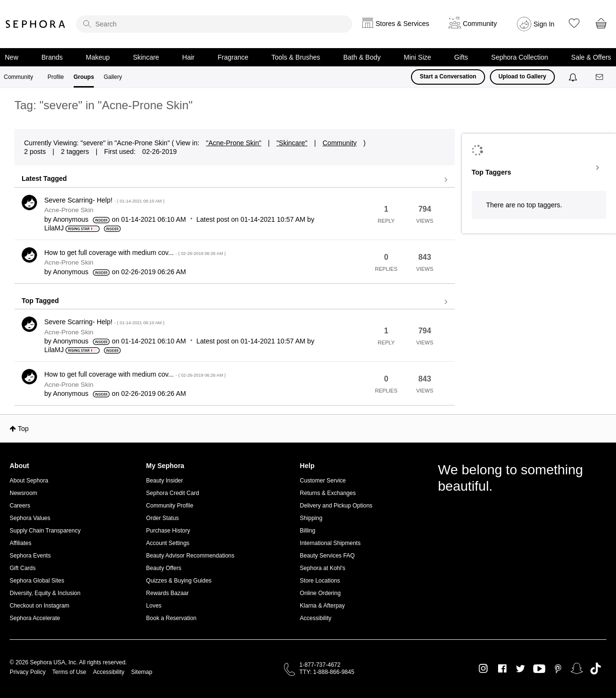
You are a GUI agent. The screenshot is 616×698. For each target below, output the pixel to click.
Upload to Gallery (522, 76)
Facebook (502, 669)
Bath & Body (362, 57)
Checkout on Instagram (39, 606)
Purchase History (168, 531)
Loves (154, 606)
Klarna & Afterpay (322, 606)
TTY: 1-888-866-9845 (327, 672)
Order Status (163, 518)
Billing (308, 531)
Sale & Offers (591, 57)
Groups (84, 77)
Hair (189, 57)
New (12, 57)
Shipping (311, 518)
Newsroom (23, 493)
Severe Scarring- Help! (104, 200)
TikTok (596, 669)
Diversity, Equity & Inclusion (45, 593)
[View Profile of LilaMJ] (54, 228)
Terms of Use (70, 672)
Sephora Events (30, 556)
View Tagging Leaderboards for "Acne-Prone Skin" (539, 168)
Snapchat (577, 669)
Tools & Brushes (296, 57)
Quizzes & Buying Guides (179, 581)
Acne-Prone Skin (69, 210)
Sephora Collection (520, 57)
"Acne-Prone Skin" (234, 143)
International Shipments (330, 543)
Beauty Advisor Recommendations (190, 556)
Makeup (98, 57)
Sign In (544, 24)
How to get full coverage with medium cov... (135, 253)
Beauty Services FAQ (327, 556)
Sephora (36, 24)
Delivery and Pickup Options (336, 506)
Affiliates (20, 543)
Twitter (520, 669)
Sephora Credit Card (173, 493)
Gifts (461, 57)
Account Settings (168, 543)
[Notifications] (574, 77)
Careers (20, 506)
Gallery (113, 77)
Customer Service (323, 481)
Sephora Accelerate (35, 618)
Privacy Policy (28, 672)
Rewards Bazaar (168, 593)
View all (235, 180)
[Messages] (600, 77)
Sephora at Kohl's (322, 568)
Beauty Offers (164, 568)
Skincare (146, 57)
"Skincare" (292, 143)
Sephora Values (30, 518)
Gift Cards (23, 568)
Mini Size (417, 57)
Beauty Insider (165, 481)
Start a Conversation (448, 76)
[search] (214, 24)
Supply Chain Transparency (45, 531)
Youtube (539, 669)
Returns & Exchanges (328, 493)
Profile (56, 77)
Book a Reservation (172, 618)
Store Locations (320, 581)
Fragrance (233, 57)
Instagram (483, 669)
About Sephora (29, 481)
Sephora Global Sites (37, 581)
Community (19, 77)
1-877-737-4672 (320, 665)
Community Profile (170, 506)
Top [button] (23, 429)
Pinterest (558, 669)
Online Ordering (320, 593)
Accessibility (315, 618)
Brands (52, 57)
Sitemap (141, 672)
